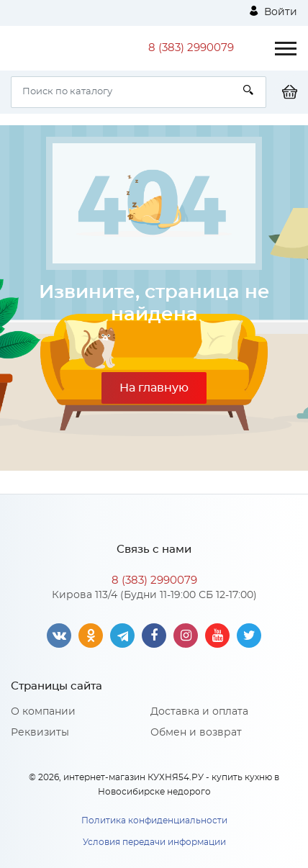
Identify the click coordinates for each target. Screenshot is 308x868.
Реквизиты (40, 733)
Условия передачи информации (154, 842)
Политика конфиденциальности (154, 820)
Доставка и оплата (199, 712)
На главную (154, 388)
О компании (43, 712)
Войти (273, 12)
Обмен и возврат (196, 733)
